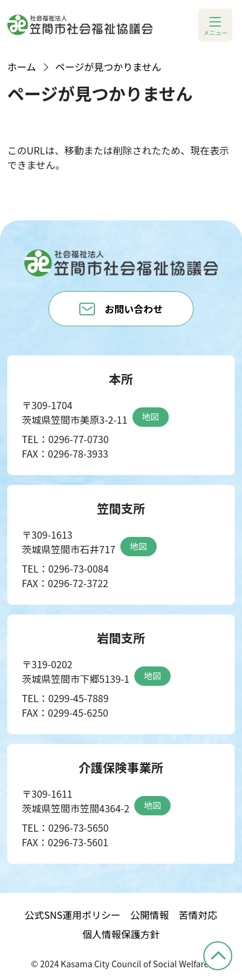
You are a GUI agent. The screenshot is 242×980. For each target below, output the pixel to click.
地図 (151, 416)
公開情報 (149, 915)
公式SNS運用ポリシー (73, 915)
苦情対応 (198, 915)
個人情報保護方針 (121, 934)
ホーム (22, 67)
